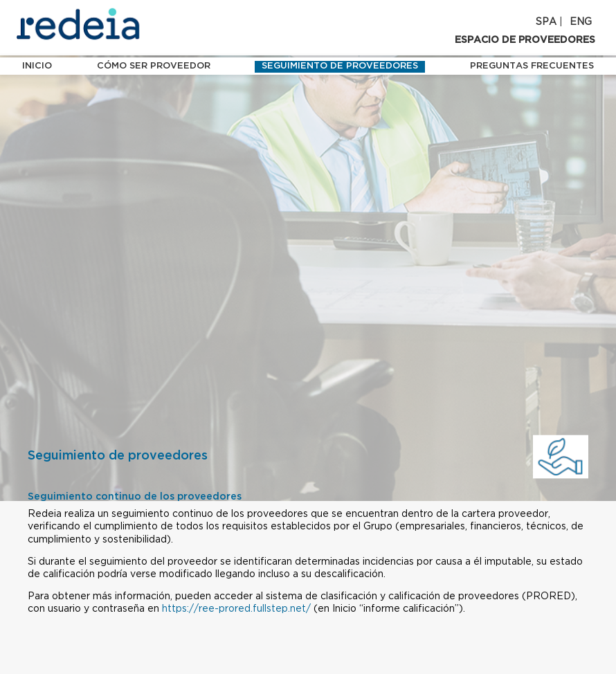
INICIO (37, 66)
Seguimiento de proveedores (340, 66)
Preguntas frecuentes (532, 66)
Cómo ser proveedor (154, 66)
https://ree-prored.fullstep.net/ (236, 609)
